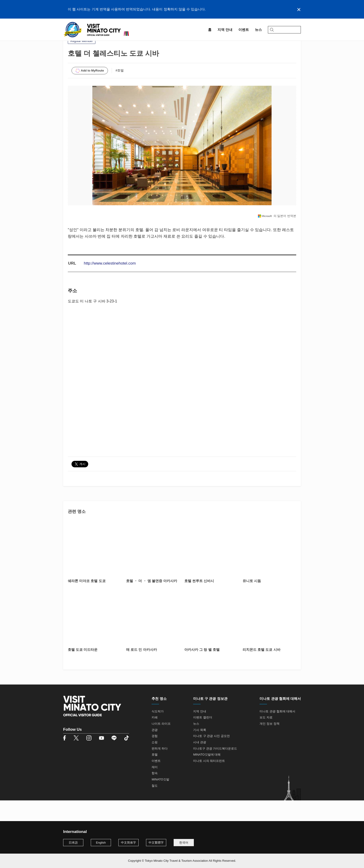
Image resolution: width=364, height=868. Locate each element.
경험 (155, 757)
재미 (155, 788)
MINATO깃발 (160, 800)
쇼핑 (155, 763)
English (101, 843)
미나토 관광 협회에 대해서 (277, 732)
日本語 (73, 843)
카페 (155, 738)
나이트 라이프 (161, 744)
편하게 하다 (160, 769)
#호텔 (120, 91)
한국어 (184, 843)
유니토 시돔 (252, 601)
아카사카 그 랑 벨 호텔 (202, 670)
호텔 (155, 775)
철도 (155, 806)
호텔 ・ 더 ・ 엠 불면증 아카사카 (152, 601)
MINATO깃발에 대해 (207, 775)
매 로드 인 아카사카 (141, 670)
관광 (155, 751)
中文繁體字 (156, 843)
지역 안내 (79, 43)
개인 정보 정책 (269, 744)
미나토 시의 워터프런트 (209, 781)
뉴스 (196, 744)
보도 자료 (266, 738)
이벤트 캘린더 (203, 738)
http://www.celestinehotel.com (110, 284)
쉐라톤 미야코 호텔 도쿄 (87, 601)
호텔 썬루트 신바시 (199, 601)
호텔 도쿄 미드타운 (83, 670)
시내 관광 (200, 763)
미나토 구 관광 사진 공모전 (211, 757)
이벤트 (156, 781)
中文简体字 (128, 843)
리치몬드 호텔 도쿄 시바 (262, 670)
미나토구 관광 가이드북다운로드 (215, 769)
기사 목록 (200, 751)
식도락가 (158, 732)
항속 (155, 794)
